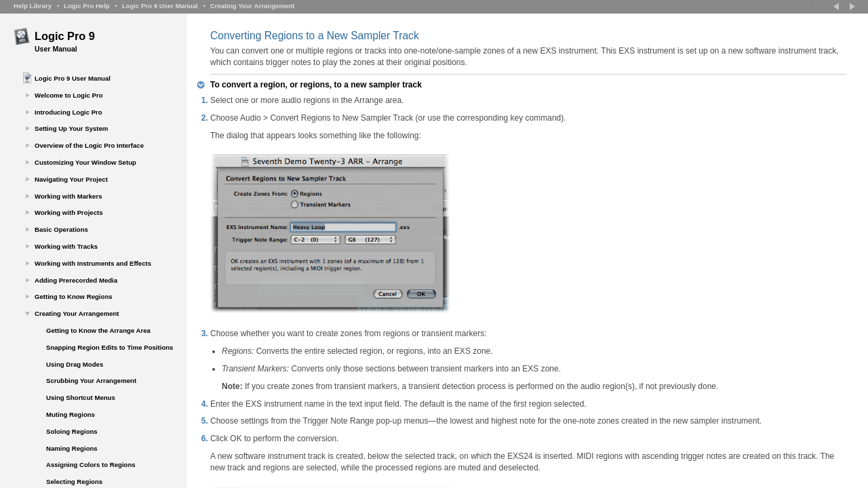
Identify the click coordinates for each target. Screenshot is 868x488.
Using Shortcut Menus (81, 398)
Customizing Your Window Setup (85, 162)
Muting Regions (71, 414)
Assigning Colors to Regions (91, 465)
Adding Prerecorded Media (76, 280)
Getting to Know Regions (74, 297)
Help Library (33, 6)
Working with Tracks (66, 246)
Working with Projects (69, 212)
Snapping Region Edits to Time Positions (110, 347)
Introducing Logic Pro (68, 112)
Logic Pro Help (87, 6)
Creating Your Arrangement (253, 6)
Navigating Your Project (71, 179)
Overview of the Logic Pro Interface (89, 145)
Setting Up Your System (71, 128)
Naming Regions (72, 448)
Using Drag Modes (75, 364)
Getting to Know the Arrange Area (98, 330)
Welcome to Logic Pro (69, 95)
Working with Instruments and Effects (93, 263)
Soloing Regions (72, 431)
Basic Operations (61, 229)
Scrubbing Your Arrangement (91, 381)
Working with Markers (68, 196)
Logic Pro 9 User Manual (160, 6)
